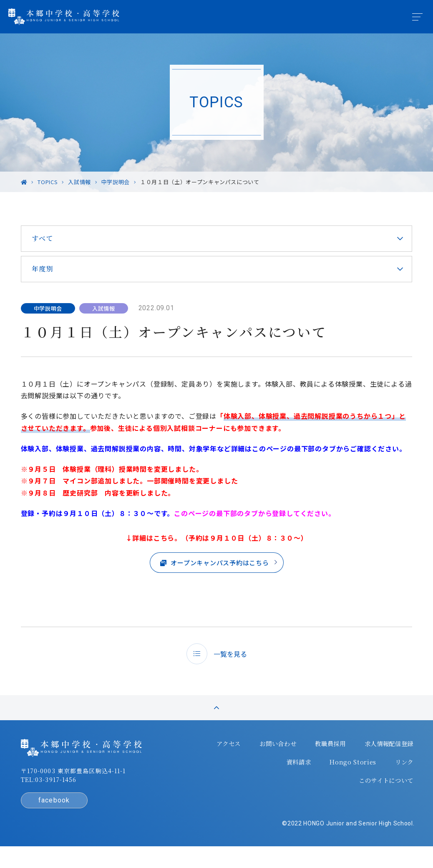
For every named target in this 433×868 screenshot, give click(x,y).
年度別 (47, 269)
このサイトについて (379, 797)
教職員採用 (323, 764)
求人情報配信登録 (382, 764)
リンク (398, 780)
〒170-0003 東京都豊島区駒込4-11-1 (78, 791)
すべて (47, 238)
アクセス (221, 764)
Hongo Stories (348, 780)
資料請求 (294, 780)
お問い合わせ (270, 764)
